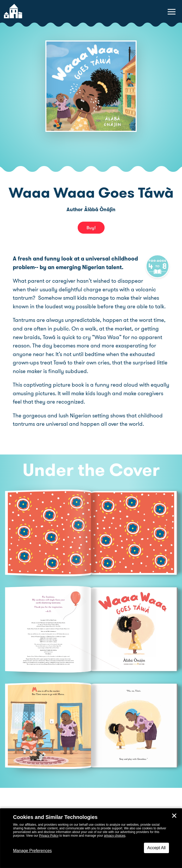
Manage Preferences (32, 851)
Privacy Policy (49, 836)
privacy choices (115, 836)
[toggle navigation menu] (172, 12)
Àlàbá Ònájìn (100, 209)
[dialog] (91, 838)
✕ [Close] (174, 816)
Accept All (156, 848)
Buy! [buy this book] (91, 228)
